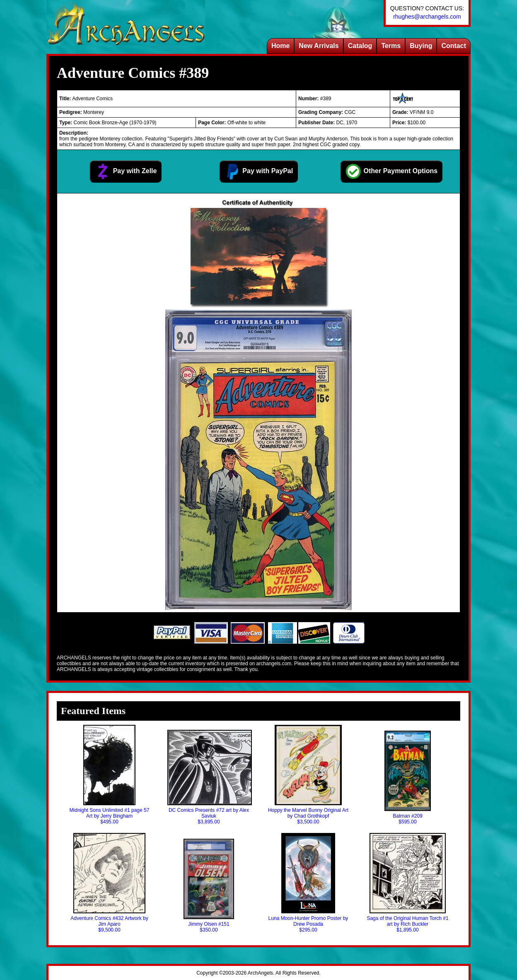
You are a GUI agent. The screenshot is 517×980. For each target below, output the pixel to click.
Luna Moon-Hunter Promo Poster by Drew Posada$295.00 (308, 883)
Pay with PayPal (258, 171)
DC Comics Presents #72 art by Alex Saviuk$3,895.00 (209, 777)
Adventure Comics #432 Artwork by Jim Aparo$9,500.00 (109, 883)
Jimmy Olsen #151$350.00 (209, 886)
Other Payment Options (391, 171)
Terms (391, 46)
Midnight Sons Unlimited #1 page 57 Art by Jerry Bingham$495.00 (110, 775)
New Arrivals (319, 46)
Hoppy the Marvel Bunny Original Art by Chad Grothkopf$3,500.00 (308, 775)
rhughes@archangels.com (427, 17)
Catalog (360, 46)
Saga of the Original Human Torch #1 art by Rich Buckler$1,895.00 (407, 883)
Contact (454, 46)
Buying (421, 46)
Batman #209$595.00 (408, 778)
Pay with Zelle (126, 171)
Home (280, 46)
